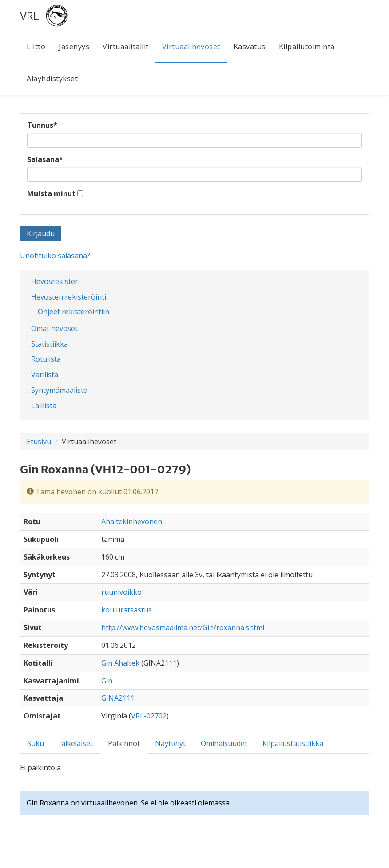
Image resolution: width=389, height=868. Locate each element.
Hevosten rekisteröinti (69, 297)
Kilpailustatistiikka (293, 743)
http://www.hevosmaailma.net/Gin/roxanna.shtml (183, 627)
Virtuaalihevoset (191, 47)
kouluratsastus (127, 610)
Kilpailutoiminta (307, 47)
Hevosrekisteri (56, 281)
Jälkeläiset (76, 743)
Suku (36, 743)
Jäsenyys (74, 47)
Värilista (45, 375)
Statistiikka (50, 344)
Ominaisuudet (224, 743)
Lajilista (44, 406)
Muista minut (51, 193)
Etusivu (39, 442)
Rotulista (46, 359)
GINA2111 (118, 698)
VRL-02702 (149, 716)
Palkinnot (124, 743)
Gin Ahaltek (120, 663)
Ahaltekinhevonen (132, 521)
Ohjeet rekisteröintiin (73, 312)
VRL (30, 16)
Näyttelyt (170, 743)
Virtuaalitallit (126, 47)
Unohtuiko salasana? (55, 256)
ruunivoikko (121, 592)
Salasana (45, 159)
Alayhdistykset (52, 79)
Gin (107, 681)
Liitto (36, 47)
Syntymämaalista (59, 390)
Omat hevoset (54, 328)
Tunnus (42, 125)
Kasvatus (250, 47)
